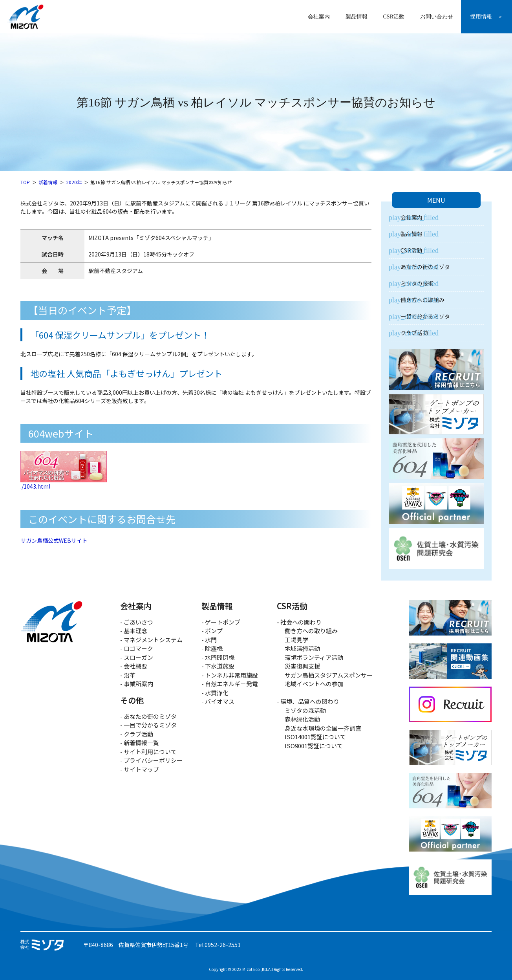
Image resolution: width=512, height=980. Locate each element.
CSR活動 (394, 17)
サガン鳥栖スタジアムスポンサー (329, 675)
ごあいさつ (138, 622)
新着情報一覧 (141, 743)
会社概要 (135, 666)
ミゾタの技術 (417, 283)
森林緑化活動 (302, 719)
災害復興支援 (302, 666)
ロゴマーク (138, 648)
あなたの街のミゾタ (425, 267)
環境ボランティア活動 (314, 657)
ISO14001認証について (315, 737)
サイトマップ (141, 769)
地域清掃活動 (302, 648)
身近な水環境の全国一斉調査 (323, 728)
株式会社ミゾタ (26, 17)
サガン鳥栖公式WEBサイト (54, 540)
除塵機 (214, 648)
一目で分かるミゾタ (425, 316)
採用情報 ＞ (486, 17)
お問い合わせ (437, 17)
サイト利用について (150, 752)
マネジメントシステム (153, 640)
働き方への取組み (422, 300)
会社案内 (319, 17)
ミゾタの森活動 (305, 710)
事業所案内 (138, 684)
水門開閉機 (220, 657)
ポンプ (214, 631)
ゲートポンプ (223, 622)
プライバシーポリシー (153, 760)
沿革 (130, 675)
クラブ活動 (414, 333)
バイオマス (220, 701)
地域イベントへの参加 (314, 684)
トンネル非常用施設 (231, 675)
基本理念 (135, 631)
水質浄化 (217, 693)
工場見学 (296, 640)
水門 (211, 640)
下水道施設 (220, 666)
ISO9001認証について (314, 746)
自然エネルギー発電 (231, 684)
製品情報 (357, 17)
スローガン (138, 657)
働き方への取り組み (311, 631)
